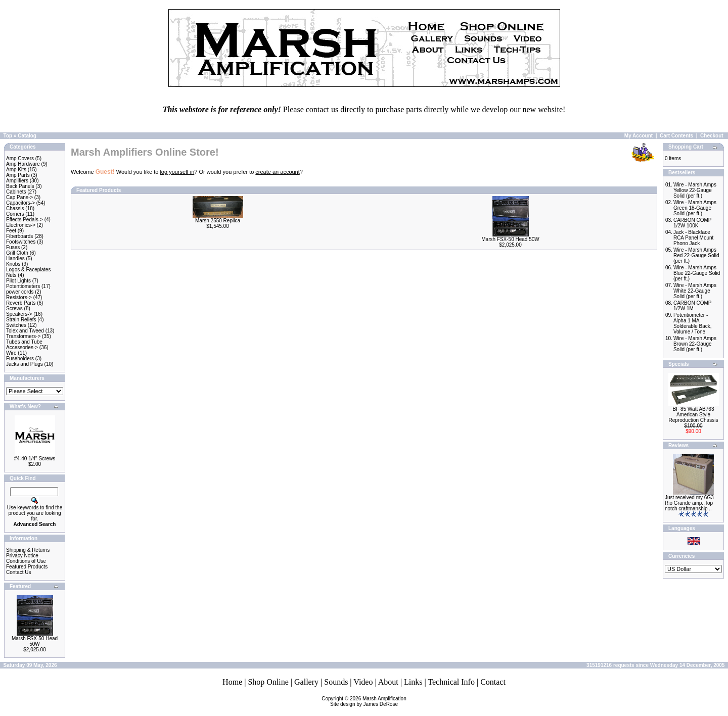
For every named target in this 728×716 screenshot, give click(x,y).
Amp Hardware (23, 164)
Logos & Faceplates (28, 270)
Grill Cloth (17, 253)
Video (363, 682)
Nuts (11, 275)
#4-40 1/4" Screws (35, 459)
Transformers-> (23, 336)
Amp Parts (18, 175)
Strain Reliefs (21, 320)
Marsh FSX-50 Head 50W (35, 641)
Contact (493, 682)
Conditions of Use (26, 561)
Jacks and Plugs (25, 364)
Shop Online (268, 682)
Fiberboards (19, 236)
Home (232, 682)
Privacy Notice (22, 556)
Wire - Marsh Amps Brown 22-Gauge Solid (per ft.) (695, 344)
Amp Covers (20, 158)
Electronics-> (21, 225)
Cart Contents (676, 136)
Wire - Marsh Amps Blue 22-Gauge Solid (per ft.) (697, 273)
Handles (15, 258)
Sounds (336, 682)
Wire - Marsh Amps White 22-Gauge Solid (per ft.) (695, 291)
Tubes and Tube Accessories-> (24, 345)
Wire (11, 353)
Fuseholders (20, 359)
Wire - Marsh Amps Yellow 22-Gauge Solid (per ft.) (695, 190)
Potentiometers (23, 286)
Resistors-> (19, 297)
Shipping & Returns (28, 550)
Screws (14, 308)
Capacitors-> (20, 203)
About (388, 682)
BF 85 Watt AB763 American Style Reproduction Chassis (694, 415)
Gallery (306, 682)
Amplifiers (17, 181)
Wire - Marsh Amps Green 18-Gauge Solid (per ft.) (695, 208)
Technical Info (451, 682)
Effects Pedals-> (25, 220)
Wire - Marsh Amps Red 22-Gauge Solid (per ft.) (696, 255)
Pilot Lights (18, 281)
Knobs (13, 264)
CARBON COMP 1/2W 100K (692, 223)
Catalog (27, 136)
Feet (11, 231)
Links (413, 682)
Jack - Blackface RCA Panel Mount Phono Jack (694, 238)
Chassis (15, 208)
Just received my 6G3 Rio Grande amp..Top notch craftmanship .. (689, 503)
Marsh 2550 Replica (218, 221)
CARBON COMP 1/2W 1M (692, 306)
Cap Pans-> (19, 197)
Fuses (13, 247)
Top (8, 136)
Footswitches (21, 242)
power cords (20, 292)
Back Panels (20, 186)
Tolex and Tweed (25, 331)
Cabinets (16, 192)
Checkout (712, 136)
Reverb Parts (21, 303)
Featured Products (27, 567)
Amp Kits (16, 170)
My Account (639, 136)
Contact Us (18, 572)
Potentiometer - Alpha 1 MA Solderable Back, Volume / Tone (693, 323)
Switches (16, 325)
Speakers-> (19, 314)
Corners (15, 214)
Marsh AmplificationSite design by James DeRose (368, 701)
